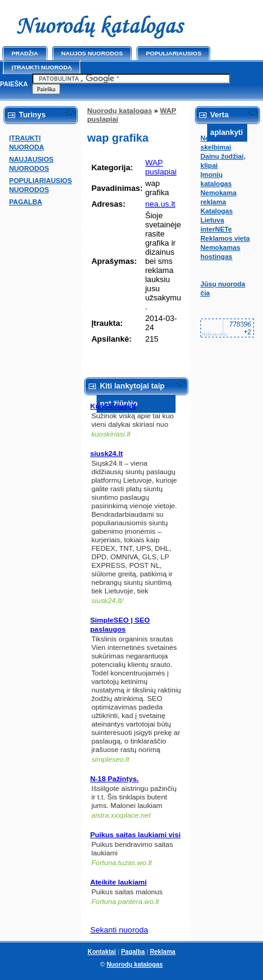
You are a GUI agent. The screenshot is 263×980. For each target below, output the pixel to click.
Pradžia (25, 53)
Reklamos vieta (225, 238)
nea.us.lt (160, 204)
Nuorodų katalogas (119, 111)
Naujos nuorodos (92, 53)
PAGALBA (26, 202)
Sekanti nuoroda (119, 930)
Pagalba (133, 952)
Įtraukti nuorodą (42, 67)
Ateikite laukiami (118, 882)
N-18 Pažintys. (114, 779)
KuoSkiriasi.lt (113, 406)
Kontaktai (102, 952)
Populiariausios (173, 53)
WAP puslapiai (161, 167)
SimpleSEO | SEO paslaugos (120, 625)
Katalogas (217, 211)
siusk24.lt (106, 454)
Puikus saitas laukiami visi (135, 835)
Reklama (163, 952)
